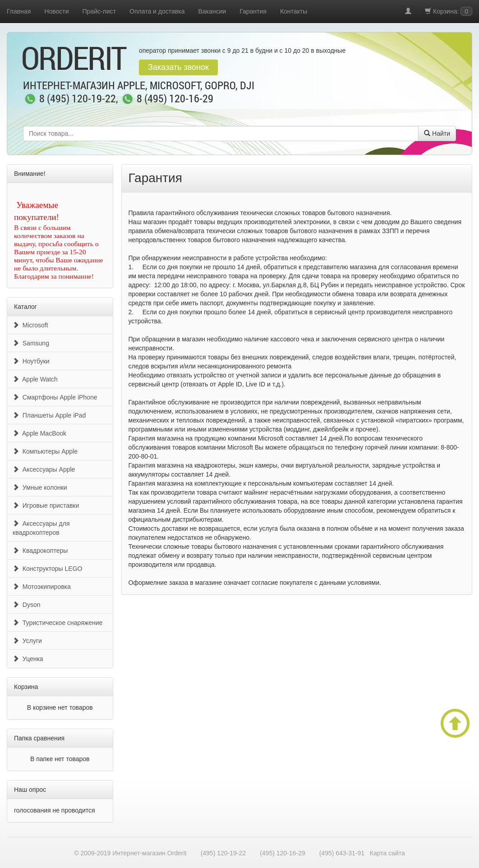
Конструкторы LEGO (47, 569)
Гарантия (253, 11)
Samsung (31, 343)
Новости (56, 11)
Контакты (294, 11)
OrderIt (74, 58)
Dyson (26, 605)
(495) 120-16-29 (282, 853)
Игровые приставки (46, 505)
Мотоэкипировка (42, 587)
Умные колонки (40, 487)
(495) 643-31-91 (342, 853)
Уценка (28, 659)
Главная (19, 11)
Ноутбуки (31, 361)
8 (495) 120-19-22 (78, 99)
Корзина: (449, 11)
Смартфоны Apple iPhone (55, 397)
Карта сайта (387, 853)
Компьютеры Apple (45, 451)
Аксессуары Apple (44, 469)
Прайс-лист (99, 11)
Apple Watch (35, 379)
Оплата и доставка (157, 11)
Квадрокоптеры (40, 551)
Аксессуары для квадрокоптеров (41, 528)
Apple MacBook (39, 433)
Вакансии (212, 11)
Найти (437, 133)
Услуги (27, 641)
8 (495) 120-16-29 (175, 99)
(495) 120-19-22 (223, 853)
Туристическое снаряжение (58, 623)
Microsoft (30, 325)
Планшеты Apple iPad (49, 415)
